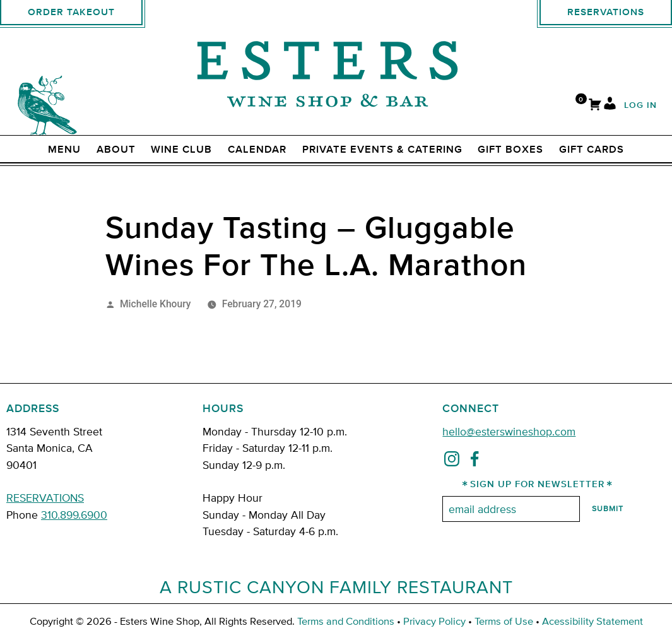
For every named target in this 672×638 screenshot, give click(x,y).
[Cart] (595, 106)
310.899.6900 (74, 514)
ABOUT (116, 150)
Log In (640, 106)
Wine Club (181, 150)
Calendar (257, 150)
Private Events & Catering (382, 150)
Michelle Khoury (156, 304)
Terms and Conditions (346, 621)
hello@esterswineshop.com (509, 431)
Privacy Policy (434, 621)
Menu (64, 150)
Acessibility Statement (592, 621)
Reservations (606, 12)
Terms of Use (504, 621)
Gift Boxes (510, 150)
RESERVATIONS (45, 497)
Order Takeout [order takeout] (71, 12)
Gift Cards (592, 150)
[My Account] (610, 106)
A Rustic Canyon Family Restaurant (336, 586)
